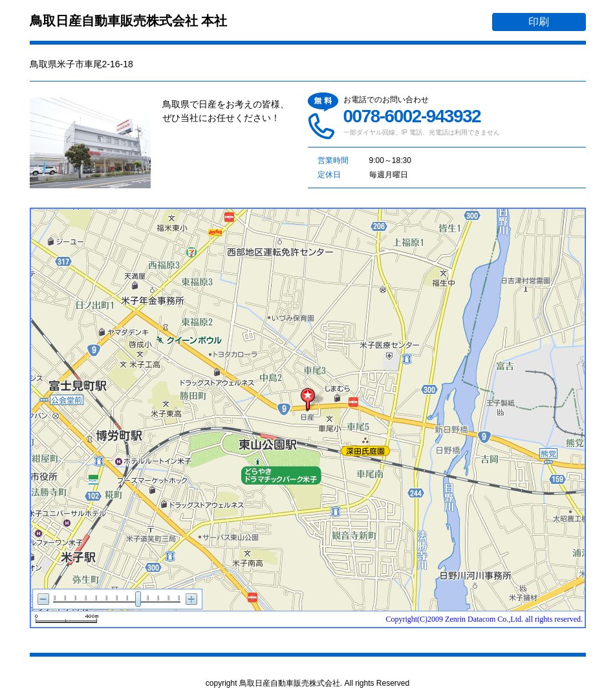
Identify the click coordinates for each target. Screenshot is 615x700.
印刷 (539, 22)
